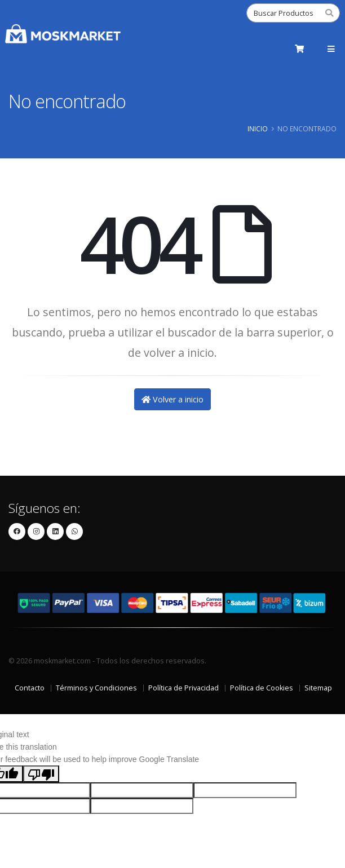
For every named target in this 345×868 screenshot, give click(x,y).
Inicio (258, 129)
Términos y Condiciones (96, 688)
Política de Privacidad (183, 688)
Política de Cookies (262, 688)
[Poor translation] (41, 774)
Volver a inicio (172, 399)
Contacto (30, 688)
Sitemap (318, 688)
